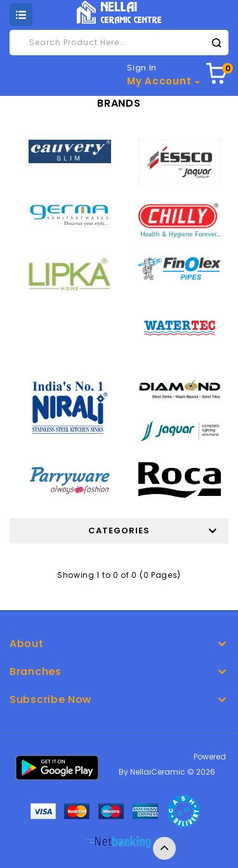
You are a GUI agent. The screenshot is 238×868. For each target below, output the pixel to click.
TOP (164, 848)
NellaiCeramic (158, 772)
